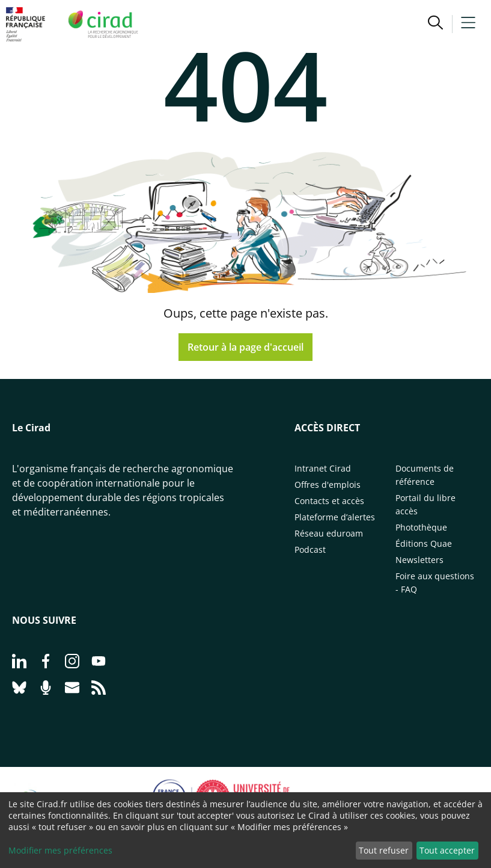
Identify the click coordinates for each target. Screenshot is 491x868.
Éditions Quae (424, 543)
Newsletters (419, 560)
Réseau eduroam (329, 533)
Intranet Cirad (323, 468)
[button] (435, 24)
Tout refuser (384, 850)
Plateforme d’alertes (335, 517)
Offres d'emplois (328, 485)
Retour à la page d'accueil (245, 347)
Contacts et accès (329, 501)
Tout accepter (447, 850)
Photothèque (421, 527)
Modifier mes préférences (60, 850)
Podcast (310, 549)
